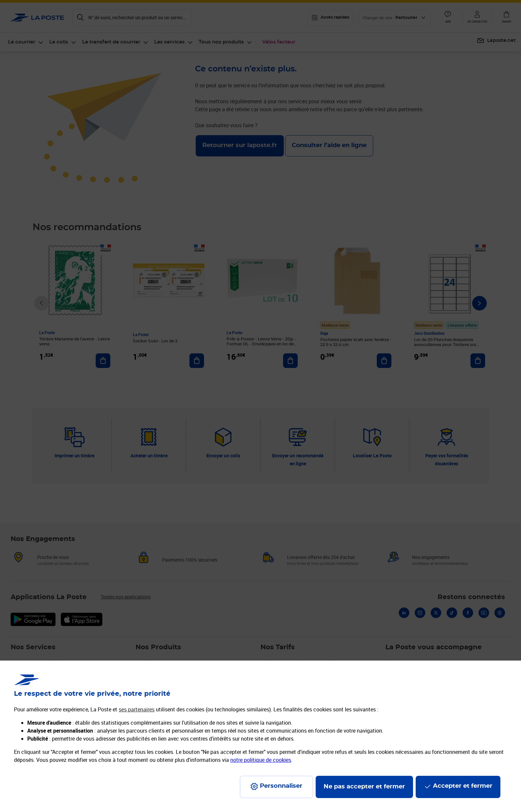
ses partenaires (137, 709)
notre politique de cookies (261, 760)
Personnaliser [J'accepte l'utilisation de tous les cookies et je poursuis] (281, 786)
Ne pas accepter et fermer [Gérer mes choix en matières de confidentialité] (364, 787)
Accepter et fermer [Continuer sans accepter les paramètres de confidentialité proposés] (463, 786)
